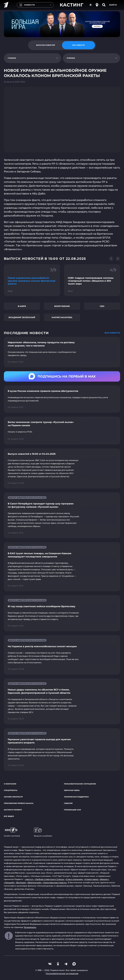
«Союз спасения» (74, 879)
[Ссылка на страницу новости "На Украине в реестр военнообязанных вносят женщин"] (62, 655)
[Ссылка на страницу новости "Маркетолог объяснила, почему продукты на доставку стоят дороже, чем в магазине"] (62, 352)
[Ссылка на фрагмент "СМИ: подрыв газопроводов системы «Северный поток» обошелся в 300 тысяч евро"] (92, 280)
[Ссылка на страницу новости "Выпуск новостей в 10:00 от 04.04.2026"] (62, 468)
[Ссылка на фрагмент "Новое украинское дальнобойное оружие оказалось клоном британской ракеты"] (32, 280)
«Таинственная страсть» (55, 883)
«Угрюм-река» (91, 879)
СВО (102, 306)
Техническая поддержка (76, 797)
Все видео (9, 816)
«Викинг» (104, 879)
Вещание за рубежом (43, 832)
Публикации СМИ (72, 810)
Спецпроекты (11, 790)
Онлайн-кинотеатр (13, 797)
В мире (22, 306)
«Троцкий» (9, 883)
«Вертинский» (34, 883)
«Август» (29, 879)
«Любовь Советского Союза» (49, 879)
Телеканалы (30, 927)
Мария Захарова (62, 317)
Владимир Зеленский (22, 317)
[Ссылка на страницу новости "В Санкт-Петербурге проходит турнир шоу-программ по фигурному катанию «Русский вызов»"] (62, 515)
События (68, 803)
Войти (113, 5)
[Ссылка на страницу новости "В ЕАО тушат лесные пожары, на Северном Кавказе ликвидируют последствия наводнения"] (62, 567)
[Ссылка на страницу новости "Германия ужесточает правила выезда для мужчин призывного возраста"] (62, 750)
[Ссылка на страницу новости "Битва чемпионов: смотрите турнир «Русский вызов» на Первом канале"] (62, 431)
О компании (10, 784)
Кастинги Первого (13, 810)
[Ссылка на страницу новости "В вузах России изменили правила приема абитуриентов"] (62, 399)
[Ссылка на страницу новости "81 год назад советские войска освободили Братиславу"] (62, 613)
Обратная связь (72, 790)
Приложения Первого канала (19, 803)
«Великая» (21, 883)
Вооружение (62, 306)
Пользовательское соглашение (80, 784)
